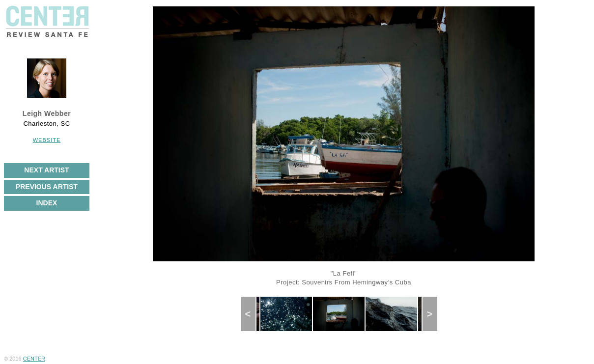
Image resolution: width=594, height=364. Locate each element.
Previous (252, 314)
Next (433, 314)
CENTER (34, 359)
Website (47, 140)
